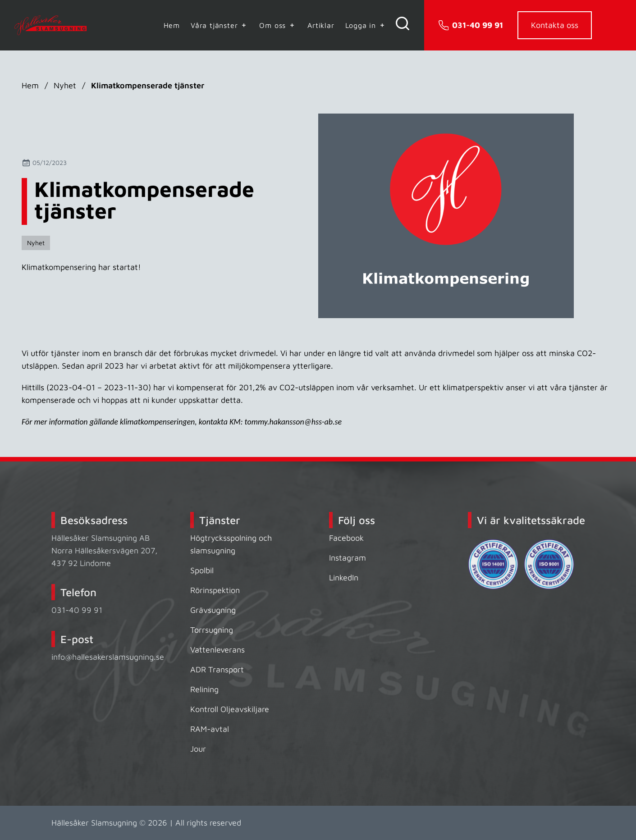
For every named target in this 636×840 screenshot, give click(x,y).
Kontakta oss (555, 25)
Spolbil (202, 570)
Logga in (366, 25)
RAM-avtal (210, 729)
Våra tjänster (220, 25)
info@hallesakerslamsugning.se (108, 657)
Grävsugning (213, 610)
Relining (204, 689)
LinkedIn (344, 577)
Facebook (346, 538)
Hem (172, 25)
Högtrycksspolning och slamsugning (231, 544)
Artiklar (321, 25)
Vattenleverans (217, 650)
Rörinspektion (215, 590)
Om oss (278, 25)
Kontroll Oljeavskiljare (230, 709)
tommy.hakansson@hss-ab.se (293, 422)
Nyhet (65, 85)
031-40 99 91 (77, 610)
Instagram (348, 558)
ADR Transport (217, 669)
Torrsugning (212, 630)
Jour (198, 749)
